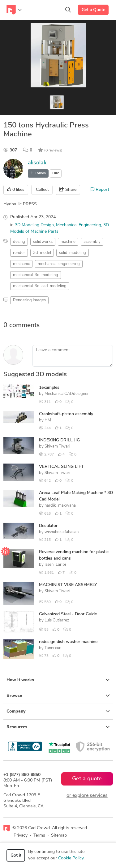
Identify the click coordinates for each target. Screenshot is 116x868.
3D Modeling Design (34, 225)
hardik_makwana (60, 506)
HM (48, 420)
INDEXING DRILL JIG (59, 440)
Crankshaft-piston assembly (66, 414)
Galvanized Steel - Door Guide (68, 614)
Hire (56, 173)
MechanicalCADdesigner (67, 394)
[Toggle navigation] (14, 10)
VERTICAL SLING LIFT (61, 467)
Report (100, 190)
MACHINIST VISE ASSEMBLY (68, 585)
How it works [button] (58, 680)
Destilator (48, 526)
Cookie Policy (71, 858)
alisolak (37, 163)
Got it (16, 856)
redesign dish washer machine (68, 642)
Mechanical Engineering (79, 225)
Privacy (21, 836)
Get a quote (87, 779)
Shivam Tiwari (57, 446)
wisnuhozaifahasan (62, 532)
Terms (39, 836)
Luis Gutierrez (57, 620)
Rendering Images (29, 300)
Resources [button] (58, 727)
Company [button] (58, 711)
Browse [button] (58, 696)
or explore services (87, 796)
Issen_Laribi (55, 565)
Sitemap (59, 836)
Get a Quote (93, 10)
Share (68, 190)
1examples (49, 388)
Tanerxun (53, 648)
